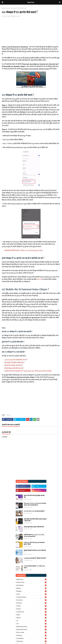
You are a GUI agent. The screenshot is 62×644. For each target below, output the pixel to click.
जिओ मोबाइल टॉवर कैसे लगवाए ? (14, 368)
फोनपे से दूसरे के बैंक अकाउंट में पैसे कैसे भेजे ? (34, 527)
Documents (31, 600)
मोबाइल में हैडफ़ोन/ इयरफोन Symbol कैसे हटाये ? (35, 551)
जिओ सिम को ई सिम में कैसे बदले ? (15, 363)
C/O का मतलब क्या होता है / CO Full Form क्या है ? (34, 567)
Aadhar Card (31, 579)
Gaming (31, 609)
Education (31, 603)
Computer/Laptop (31, 597)
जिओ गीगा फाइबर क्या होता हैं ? (14, 365)
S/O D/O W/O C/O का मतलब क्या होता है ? (34, 511)
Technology (31, 641)
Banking (31, 588)
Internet (8, 8)
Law (31, 624)
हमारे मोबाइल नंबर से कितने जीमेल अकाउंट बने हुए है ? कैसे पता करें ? (35, 520)
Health (31, 615)
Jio (31, 621)
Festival (31, 606)
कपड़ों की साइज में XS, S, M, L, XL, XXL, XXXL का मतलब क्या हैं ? (34, 536)
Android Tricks (31, 582)
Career (31, 594)
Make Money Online (31, 627)
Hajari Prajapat (7, 16)
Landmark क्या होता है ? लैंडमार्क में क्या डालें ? (35, 558)
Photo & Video (31, 632)
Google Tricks (31, 612)
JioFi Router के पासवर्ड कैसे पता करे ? (16, 360)
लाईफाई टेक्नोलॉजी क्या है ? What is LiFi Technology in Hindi (24, 250)
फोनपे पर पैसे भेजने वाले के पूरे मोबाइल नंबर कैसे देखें (34, 496)
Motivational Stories (31, 629)
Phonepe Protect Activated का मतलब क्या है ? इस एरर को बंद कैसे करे (35, 504)
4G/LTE (39, 279)
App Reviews (31, 585)
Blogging (31, 591)
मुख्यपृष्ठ (3, 8)
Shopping (31, 635)
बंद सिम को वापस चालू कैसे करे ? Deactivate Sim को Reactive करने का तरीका (28, 371)
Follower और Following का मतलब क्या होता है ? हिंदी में (34, 543)
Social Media (31, 638)
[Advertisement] (31, 33)
